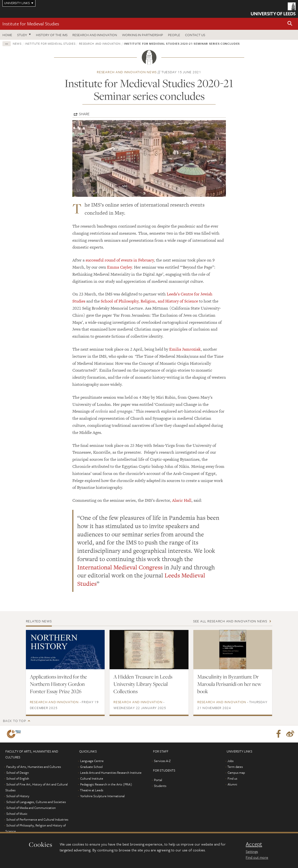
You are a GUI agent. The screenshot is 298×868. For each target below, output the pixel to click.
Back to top (14, 721)
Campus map (236, 773)
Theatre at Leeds (92, 790)
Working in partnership (143, 35)
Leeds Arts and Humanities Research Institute (111, 773)
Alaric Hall (182, 500)
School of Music (17, 814)
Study (22, 35)
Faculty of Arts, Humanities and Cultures (34, 767)
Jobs (230, 761)
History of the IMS (52, 35)
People (174, 35)
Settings (252, 851)
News (17, 43)
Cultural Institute (92, 778)
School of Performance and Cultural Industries (37, 819)
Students (160, 786)
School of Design (18, 773)
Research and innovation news (127, 72)
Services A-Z (162, 761)
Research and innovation (95, 35)
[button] (290, 24)
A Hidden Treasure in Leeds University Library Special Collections (143, 684)
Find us (232, 778)
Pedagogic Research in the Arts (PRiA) (106, 784)
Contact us (195, 35)
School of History (18, 796)
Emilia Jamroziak (185, 349)
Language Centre (92, 761)
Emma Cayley (119, 267)
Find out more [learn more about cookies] (257, 857)
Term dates (235, 767)
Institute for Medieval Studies (31, 24)
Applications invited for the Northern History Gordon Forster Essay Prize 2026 (58, 684)
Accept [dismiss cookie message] (254, 844)
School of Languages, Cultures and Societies (36, 802)
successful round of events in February (120, 260)
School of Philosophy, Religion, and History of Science (149, 301)
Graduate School (91, 767)
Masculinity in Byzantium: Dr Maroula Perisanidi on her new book (229, 684)
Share (84, 114)
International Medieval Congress (120, 567)
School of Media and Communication (31, 808)
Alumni (232, 784)
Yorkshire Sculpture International (102, 796)
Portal (158, 780)
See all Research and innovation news (230, 621)
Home (7, 35)
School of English (18, 778)
